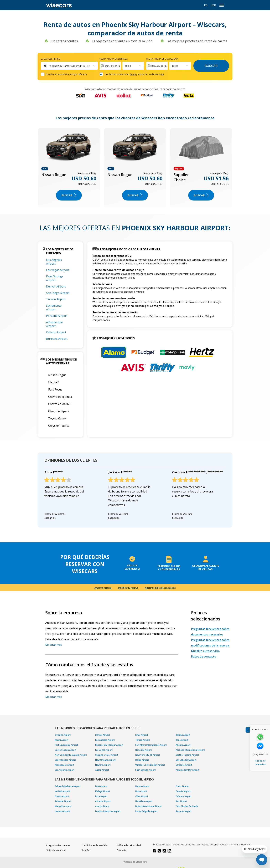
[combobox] (125, 66)
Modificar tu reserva (128, 588)
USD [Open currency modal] (213, 5)
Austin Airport (102, 770)
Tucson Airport (56, 299)
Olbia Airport (142, 796)
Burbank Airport (57, 339)
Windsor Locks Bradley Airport (150, 765)
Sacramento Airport (54, 307)
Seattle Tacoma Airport (187, 755)
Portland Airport (57, 316)
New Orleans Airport (105, 760)
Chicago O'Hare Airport (107, 755)
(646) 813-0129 (260, 754)
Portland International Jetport (190, 750)
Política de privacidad (129, 845)
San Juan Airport (184, 811)
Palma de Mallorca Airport (68, 786)
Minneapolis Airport (65, 765)
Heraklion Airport (144, 801)
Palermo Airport (184, 796)
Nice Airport (141, 791)
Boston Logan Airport (66, 750)
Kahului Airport (183, 735)
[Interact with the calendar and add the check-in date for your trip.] (110, 66)
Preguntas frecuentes (58, 845)
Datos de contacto (204, 656)
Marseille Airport (63, 806)
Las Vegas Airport (58, 270)
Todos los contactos (260, 762)
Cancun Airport (103, 806)
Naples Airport (62, 796)
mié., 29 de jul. (159, 66)
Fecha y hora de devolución (162, 59)
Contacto (121, 850)
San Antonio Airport (65, 770)
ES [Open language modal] (206, 5)
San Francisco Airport (65, 760)
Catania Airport (183, 791)
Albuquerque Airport (54, 324)
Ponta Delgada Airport (146, 811)
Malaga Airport (103, 791)
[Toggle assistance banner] (248, 730)
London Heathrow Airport (108, 811)
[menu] (222, 5)
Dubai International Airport (149, 806)
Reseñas (86, 850)
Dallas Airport (142, 760)
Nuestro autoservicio (205, 651)
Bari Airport (181, 801)
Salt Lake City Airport (186, 760)
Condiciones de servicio (94, 845)
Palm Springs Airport (55, 278)
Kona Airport (182, 740)
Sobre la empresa (56, 850)
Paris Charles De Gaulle (187, 806)
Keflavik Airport (63, 791)
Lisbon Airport (142, 786)
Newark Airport (103, 765)
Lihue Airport (142, 735)
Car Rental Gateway (240, 844)
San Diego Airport (58, 293)
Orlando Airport (63, 735)
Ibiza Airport (101, 796)
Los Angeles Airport (54, 262)
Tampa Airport (143, 740)
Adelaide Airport (63, 801)
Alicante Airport (103, 801)
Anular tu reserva (103, 588)
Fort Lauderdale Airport (66, 745)
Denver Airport (56, 286)
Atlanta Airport (183, 745)
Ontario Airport (56, 332)
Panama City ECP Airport (187, 770)
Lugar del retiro (51, 59)
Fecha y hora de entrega (114, 59)
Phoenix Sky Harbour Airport (109, 745)
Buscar (211, 66)
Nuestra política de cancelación (160, 588)
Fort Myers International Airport (151, 745)
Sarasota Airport (184, 765)
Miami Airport (62, 740)
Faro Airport (101, 786)
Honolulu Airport (144, 750)
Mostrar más (54, 645)
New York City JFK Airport (148, 755)
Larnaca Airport (63, 811)
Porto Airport (182, 786)
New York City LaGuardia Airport (71, 755)
